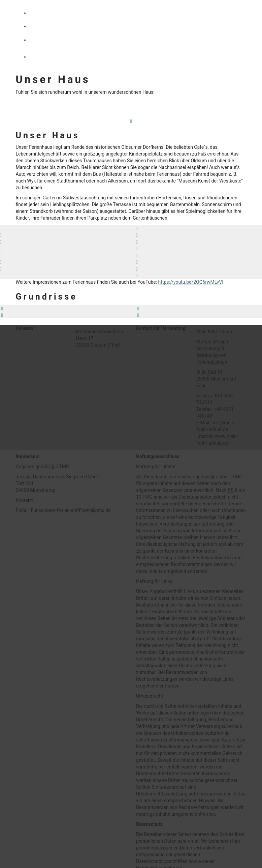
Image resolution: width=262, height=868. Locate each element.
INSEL (44, 40)
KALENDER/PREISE (60, 57)
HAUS (43, 13)
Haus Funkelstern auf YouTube (68, 108)
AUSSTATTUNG (55, 27)
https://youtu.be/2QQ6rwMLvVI (191, 282)
